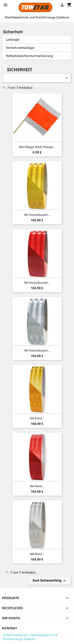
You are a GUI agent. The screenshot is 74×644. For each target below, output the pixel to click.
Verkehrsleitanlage (20, 48)
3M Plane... (37, 418)
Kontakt (9, 628)
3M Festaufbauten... (37, 215)
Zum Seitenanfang (50, 581)
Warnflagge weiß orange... (37, 147)
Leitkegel (13, 40)
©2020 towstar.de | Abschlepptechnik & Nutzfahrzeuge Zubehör (30, 637)
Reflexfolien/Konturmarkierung (29, 56)
